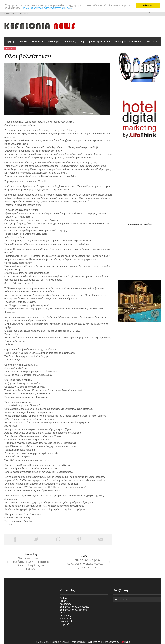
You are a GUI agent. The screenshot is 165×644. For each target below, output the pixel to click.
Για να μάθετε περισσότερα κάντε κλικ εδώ (60, 8)
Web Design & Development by (109, 642)
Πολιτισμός (38, 41)
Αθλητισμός (54, 41)
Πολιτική (23, 41)
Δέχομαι (148, 5)
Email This (101, 539)
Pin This (79, 539)
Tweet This (36, 539)
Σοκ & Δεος (152, 41)
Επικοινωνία (154, 13)
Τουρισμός (70, 41)
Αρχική (10, 41)
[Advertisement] (139, 251)
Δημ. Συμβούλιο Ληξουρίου (128, 41)
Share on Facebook (15, 539)
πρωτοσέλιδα (135, 224)
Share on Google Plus (58, 539)
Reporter (64, 601)
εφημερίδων (147, 224)
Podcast (64, 598)
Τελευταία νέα (10, 48)
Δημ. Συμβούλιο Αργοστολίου (95, 41)
